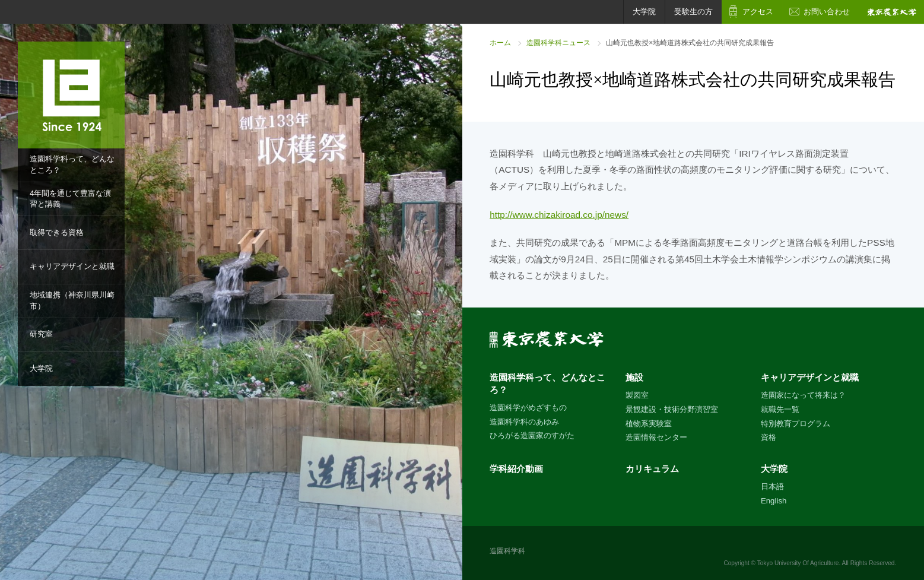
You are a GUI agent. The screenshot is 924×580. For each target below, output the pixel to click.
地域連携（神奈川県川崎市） (72, 300)
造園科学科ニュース (558, 43)
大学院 (41, 368)
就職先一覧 (780, 409)
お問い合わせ (827, 12)
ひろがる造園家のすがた (532, 435)
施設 (634, 377)
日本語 (772, 486)
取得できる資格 (57, 232)
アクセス (758, 12)
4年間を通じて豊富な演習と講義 (70, 199)
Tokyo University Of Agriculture (798, 563)
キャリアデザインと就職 (72, 266)
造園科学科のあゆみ (524, 422)
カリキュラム (652, 469)
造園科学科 (507, 551)
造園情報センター (656, 437)
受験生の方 (693, 12)
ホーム (500, 43)
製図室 (637, 395)
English (774, 501)
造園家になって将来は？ (803, 395)
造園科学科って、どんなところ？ (72, 164)
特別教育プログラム (796, 424)
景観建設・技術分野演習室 (672, 409)
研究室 (41, 334)
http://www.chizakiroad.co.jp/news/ (559, 215)
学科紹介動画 (516, 469)
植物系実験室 (649, 424)
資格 (769, 437)
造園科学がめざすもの (528, 408)
